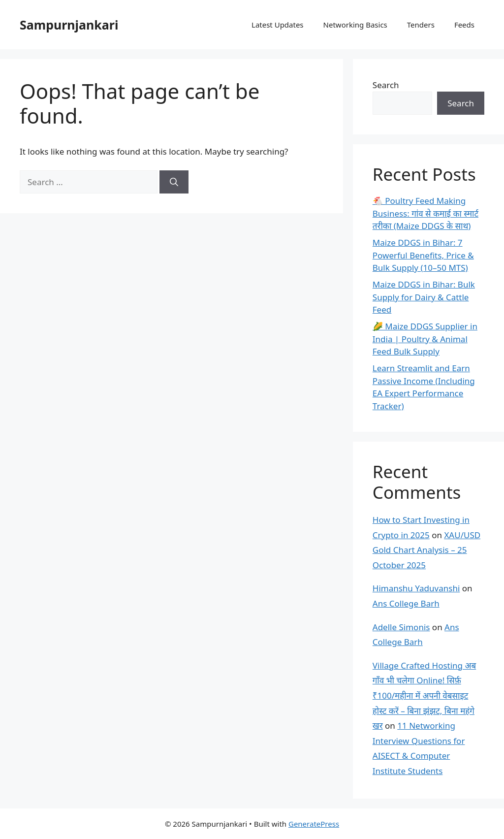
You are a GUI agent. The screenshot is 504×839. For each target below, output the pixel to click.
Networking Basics (355, 25)
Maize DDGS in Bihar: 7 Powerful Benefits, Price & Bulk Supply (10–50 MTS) (423, 255)
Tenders (421, 25)
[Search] (174, 182)
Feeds (464, 25)
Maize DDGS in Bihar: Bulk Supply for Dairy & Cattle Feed (424, 297)
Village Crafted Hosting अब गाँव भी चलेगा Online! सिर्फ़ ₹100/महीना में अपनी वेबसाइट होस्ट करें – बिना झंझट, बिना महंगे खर (424, 695)
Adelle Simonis (401, 627)
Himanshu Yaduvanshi (416, 588)
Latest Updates (278, 25)
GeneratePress (314, 824)
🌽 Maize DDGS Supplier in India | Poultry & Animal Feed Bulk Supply (425, 339)
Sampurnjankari (69, 25)
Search (386, 85)
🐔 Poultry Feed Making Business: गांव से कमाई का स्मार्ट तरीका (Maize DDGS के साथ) (425, 213)
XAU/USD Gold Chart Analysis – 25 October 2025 (426, 550)
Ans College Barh (406, 603)
